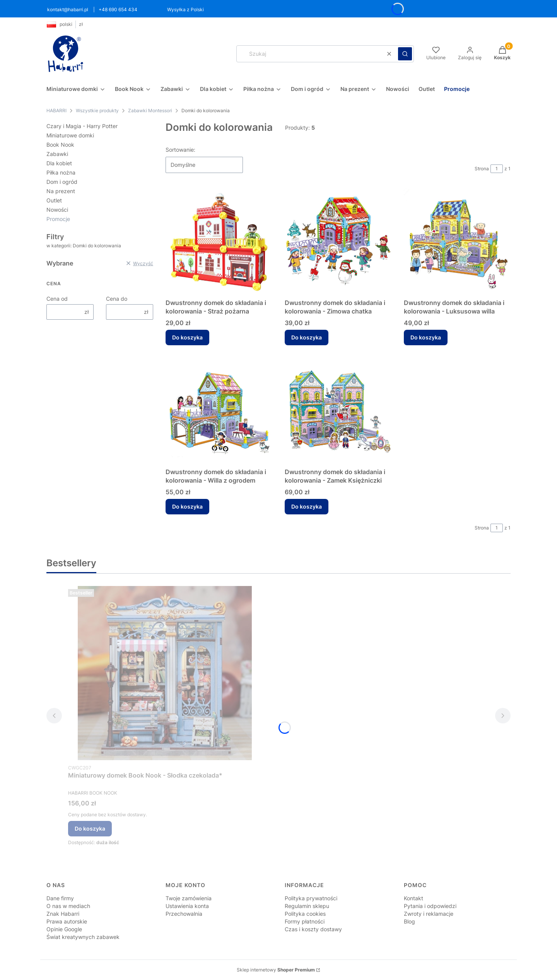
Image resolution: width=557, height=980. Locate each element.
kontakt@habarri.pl (68, 9)
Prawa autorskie (67, 921)
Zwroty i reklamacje (429, 914)
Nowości (57, 210)
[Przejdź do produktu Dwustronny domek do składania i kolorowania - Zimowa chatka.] (338, 242)
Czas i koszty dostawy (313, 929)
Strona (482, 169)
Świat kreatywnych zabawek (83, 937)
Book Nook (60, 145)
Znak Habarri (63, 914)
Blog (409, 921)
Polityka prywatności (311, 898)
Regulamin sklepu (307, 906)
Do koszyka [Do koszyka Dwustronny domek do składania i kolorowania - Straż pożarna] (187, 337)
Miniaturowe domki (70, 135)
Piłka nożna (61, 172)
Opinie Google (64, 929)
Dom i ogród (62, 182)
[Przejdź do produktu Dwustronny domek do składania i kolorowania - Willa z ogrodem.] (219, 411)
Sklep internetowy (276, 970)
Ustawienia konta (187, 906)
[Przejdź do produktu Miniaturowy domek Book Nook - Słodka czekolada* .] (165, 673)
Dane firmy (60, 898)
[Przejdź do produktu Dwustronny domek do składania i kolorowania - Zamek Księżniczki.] (338, 411)
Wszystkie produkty (97, 111)
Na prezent (61, 191)
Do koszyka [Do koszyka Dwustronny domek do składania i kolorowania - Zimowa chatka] (307, 337)
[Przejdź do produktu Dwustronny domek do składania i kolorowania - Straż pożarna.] (219, 242)
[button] (405, 54)
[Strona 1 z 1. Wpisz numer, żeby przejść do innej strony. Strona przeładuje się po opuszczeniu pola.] (497, 169)
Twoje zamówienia (189, 898)
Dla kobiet (59, 163)
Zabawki (57, 154)
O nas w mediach (68, 906)
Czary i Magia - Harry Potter (82, 126)
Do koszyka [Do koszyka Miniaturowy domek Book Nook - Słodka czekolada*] (90, 828)
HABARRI (56, 111)
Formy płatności (305, 921)
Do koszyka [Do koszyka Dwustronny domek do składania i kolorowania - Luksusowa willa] (426, 337)
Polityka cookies (305, 914)
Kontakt (413, 898)
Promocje (58, 219)
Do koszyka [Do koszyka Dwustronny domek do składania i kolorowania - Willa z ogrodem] (187, 506)
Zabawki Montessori (150, 111)
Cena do (117, 299)
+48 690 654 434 (118, 9)
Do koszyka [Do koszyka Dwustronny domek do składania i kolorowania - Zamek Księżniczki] (307, 506)
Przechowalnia (184, 914)
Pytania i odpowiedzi (430, 906)
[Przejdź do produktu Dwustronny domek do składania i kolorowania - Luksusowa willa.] (457, 242)
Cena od (57, 299)
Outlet (54, 200)
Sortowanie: (180, 150)
